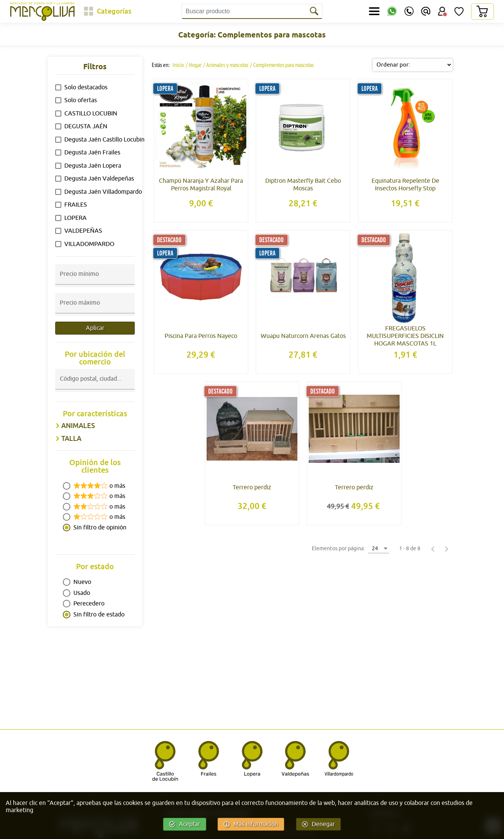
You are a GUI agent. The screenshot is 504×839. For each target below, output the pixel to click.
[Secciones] (374, 11)
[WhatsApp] (392, 12)
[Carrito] (482, 12)
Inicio (178, 65)
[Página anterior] (433, 549)
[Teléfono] (409, 11)
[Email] (426, 11)
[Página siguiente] (446, 549)
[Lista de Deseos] (459, 11)
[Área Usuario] (442, 11)
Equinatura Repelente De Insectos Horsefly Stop (405, 185)
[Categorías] (108, 11)
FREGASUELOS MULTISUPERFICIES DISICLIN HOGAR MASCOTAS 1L (405, 336)
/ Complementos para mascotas (282, 65)
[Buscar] (315, 11)
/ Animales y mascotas (226, 65)
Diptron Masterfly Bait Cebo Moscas (303, 185)
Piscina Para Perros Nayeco (201, 336)
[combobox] (95, 385)
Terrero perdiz (252, 487)
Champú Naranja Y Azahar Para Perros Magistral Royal (201, 185)
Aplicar (95, 328)
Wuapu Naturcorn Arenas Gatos (303, 336)
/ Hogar (194, 65)
